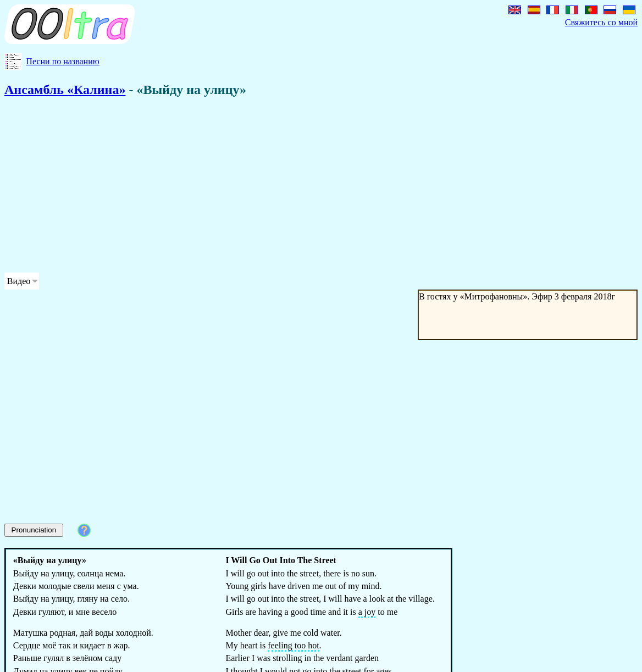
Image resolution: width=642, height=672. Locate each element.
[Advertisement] (281, 187)
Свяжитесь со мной (601, 22)
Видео (19, 281)
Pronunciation (34, 530)
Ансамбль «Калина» (65, 90)
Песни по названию (62, 61)
